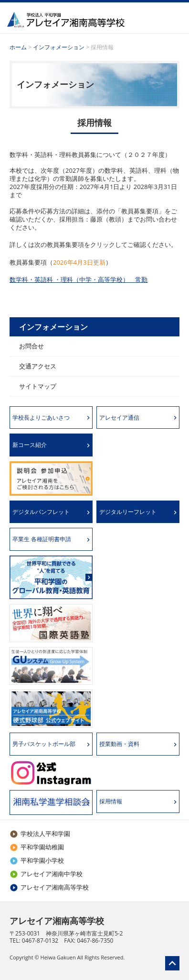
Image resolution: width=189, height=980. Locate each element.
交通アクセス (38, 366)
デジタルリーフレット (128, 512)
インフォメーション (59, 47)
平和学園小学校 (37, 860)
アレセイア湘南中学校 (46, 874)
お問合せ (31, 346)
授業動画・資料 (119, 744)
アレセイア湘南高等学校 (49, 887)
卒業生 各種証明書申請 (42, 539)
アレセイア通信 (119, 418)
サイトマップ (38, 386)
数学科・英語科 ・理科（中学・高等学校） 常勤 (79, 279)
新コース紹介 (30, 445)
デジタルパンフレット (41, 512)
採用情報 (111, 801)
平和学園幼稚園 (37, 847)
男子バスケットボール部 (44, 744)
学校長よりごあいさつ (41, 418)
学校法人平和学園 (40, 834)
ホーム (18, 47)
